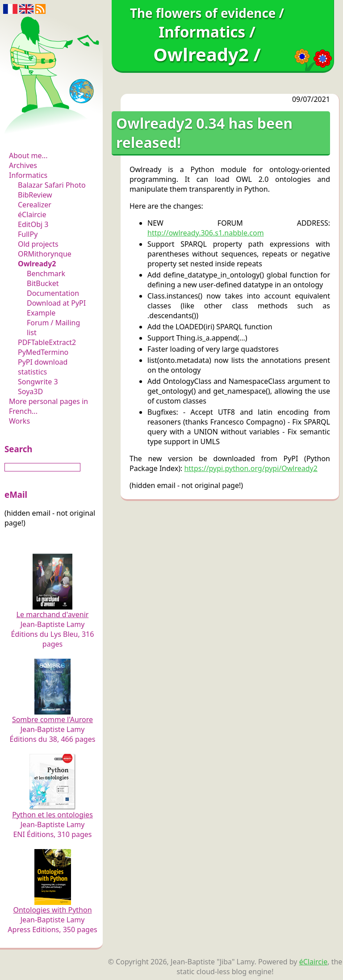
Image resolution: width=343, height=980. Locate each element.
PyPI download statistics (43, 367)
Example (41, 313)
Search (18, 449)
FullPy (28, 234)
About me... (28, 156)
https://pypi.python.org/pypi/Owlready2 (251, 468)
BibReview (35, 195)
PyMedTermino (43, 352)
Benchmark (46, 273)
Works (19, 421)
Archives (23, 165)
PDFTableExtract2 (47, 342)
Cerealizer (35, 205)
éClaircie (32, 215)
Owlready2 (37, 264)
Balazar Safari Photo (52, 185)
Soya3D (30, 391)
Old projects (38, 244)
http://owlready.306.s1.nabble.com (206, 233)
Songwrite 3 (38, 382)
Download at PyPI (56, 303)
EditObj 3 (33, 224)
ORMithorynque (45, 254)
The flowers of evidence (52, 131)
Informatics (28, 175)
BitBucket (43, 283)
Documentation (53, 293)
